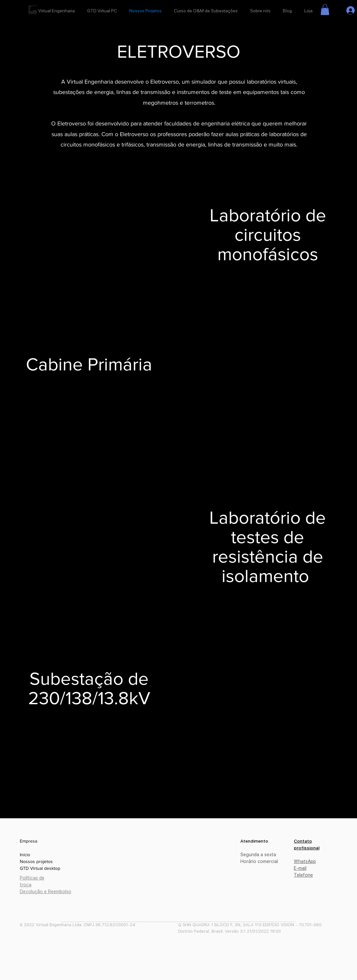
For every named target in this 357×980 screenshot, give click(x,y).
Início (25, 855)
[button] (325, 10)
